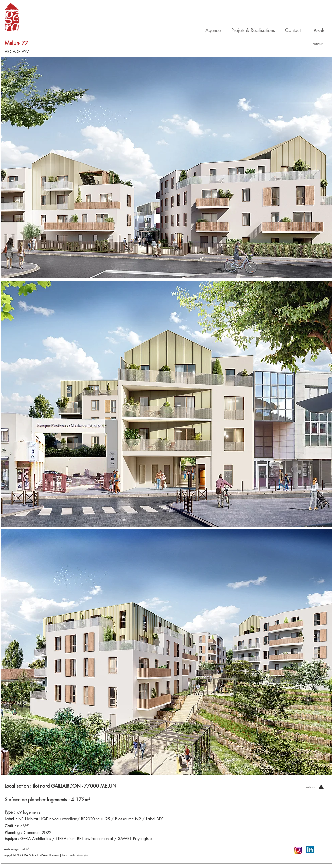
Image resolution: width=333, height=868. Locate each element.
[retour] (318, 44)
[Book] (319, 31)
